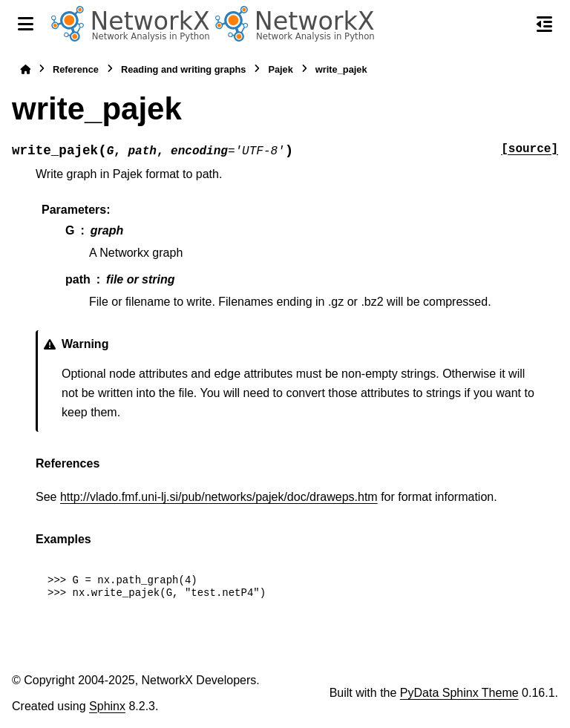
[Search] (513, 24)
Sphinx (107, 706)
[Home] (25, 69)
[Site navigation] (26, 24)
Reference (76, 69)
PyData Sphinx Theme (459, 693)
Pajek (280, 69)
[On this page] (544, 24)
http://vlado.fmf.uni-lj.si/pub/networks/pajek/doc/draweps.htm (219, 497)
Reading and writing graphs (184, 69)
